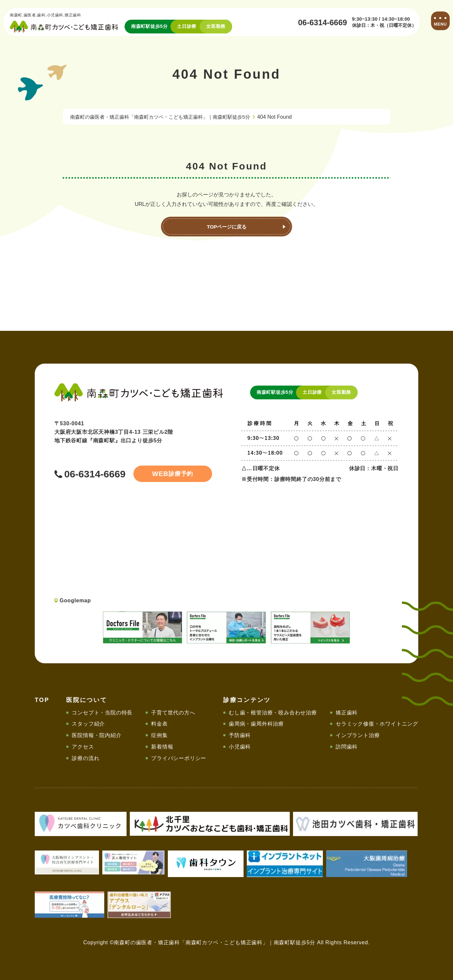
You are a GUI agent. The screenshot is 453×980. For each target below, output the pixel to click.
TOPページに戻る (227, 227)
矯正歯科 (347, 713)
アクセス (83, 747)
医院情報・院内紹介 (97, 735)
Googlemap (75, 600)
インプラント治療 (358, 735)
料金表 (159, 724)
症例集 (159, 735)
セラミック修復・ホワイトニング (377, 724)
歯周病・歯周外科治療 (256, 724)
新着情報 (162, 747)
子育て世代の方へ (173, 713)
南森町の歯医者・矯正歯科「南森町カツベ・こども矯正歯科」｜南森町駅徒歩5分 (166, 117)
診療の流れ (86, 758)
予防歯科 (240, 735)
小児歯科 (240, 747)
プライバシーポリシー (179, 758)
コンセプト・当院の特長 (102, 713)
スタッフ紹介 (88, 724)
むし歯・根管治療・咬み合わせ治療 (273, 713)
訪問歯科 (347, 747)
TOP (42, 700)
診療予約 (169, 474)
